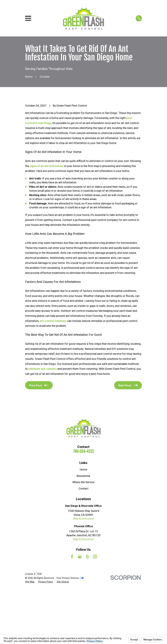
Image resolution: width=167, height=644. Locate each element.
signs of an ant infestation (47, 222)
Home (83, 525)
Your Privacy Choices (70, 634)
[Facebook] (72, 612)
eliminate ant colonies (43, 424)
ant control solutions (53, 376)
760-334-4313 (83, 507)
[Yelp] (87, 612)
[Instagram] (95, 612)
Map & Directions (83, 574)
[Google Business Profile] (80, 612)
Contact (83, 544)
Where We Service (83, 538)
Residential (83, 531)
